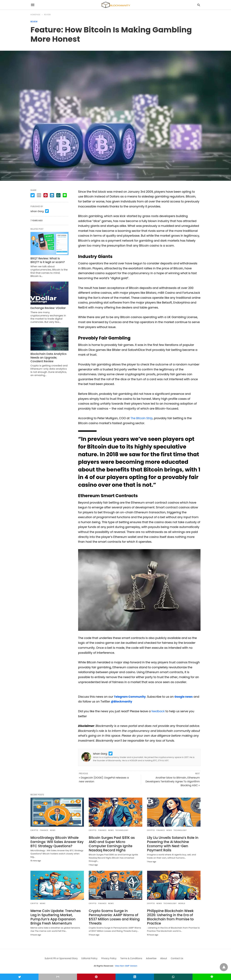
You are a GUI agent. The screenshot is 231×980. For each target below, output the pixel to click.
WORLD (182, 903)
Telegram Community (130, 697)
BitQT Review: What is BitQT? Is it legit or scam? (48, 260)
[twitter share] (33, 195)
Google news (185, 697)
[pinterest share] (46, 195)
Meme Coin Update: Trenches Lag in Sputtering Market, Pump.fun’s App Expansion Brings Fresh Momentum (54, 916)
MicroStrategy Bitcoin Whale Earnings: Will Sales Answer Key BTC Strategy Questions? (56, 842)
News (53, 830)
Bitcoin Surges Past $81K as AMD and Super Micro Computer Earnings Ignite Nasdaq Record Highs (115, 844)
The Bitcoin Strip (142, 418)
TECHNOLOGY (122, 830)
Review (47, 15)
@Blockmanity (128, 701)
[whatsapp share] (58, 195)
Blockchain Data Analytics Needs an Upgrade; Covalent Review (49, 356)
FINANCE (44, 830)
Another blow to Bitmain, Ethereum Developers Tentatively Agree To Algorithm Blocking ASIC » (173, 781)
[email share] (39, 195)
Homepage (35, 15)
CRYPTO (34, 830)
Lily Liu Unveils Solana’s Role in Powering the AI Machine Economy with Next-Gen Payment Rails (171, 844)
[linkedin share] (52, 195)
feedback (158, 711)
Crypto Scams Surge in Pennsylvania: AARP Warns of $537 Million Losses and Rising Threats (113, 916)
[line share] (65, 195)
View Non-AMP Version (126, 965)
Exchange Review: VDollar (47, 307)
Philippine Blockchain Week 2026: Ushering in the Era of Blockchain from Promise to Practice (169, 916)
